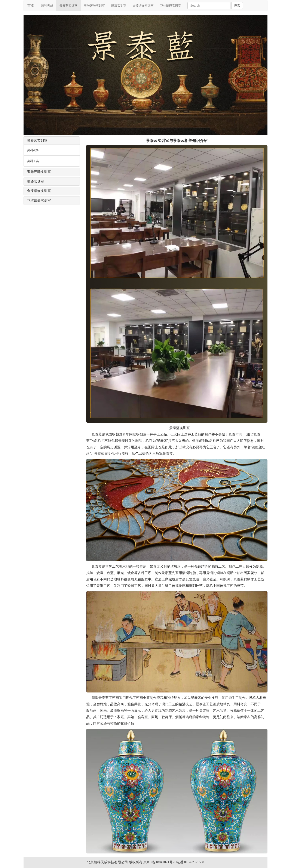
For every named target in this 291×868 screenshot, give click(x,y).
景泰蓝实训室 (68, 6)
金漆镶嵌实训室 (143, 6)
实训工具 (33, 161)
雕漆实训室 (119, 6)
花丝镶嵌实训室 (171, 6)
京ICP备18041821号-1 (159, 862)
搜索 (237, 6)
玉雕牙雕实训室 (94, 6)
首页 (31, 6)
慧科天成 (49, 5)
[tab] (52, 141)
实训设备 (33, 150)
